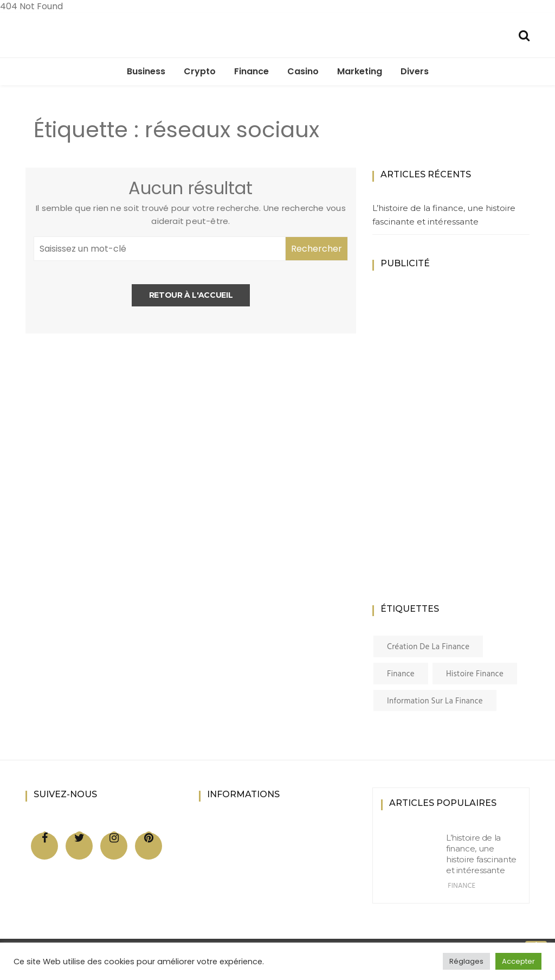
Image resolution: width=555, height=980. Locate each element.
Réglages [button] (466, 961)
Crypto (200, 71)
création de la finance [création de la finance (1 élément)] (428, 647)
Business (146, 71)
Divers (415, 71)
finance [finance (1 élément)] (401, 674)
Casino (303, 71)
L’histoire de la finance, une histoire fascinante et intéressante (444, 215)
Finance (251, 71)
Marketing (360, 71)
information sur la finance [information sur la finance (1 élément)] (435, 701)
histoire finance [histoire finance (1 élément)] (475, 674)
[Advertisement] (459, 450)
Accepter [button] (518, 961)
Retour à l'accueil (191, 295)
